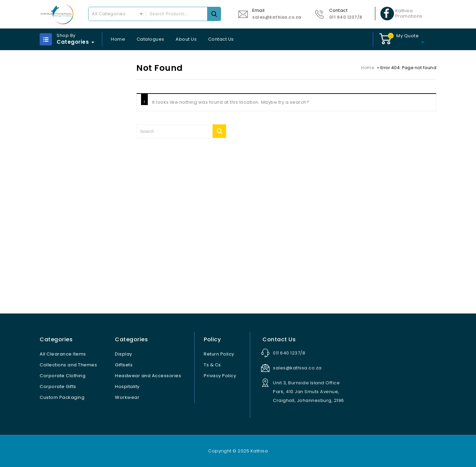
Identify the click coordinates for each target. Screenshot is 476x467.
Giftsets (124, 365)
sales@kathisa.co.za (277, 17)
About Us (186, 39)
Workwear (127, 397)
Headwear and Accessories (148, 376)
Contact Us (221, 39)
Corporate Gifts (58, 387)
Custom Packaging (62, 397)
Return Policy (219, 354)
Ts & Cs (212, 365)
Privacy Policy (220, 376)
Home (118, 39)
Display (124, 354)
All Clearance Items (63, 354)
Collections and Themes (68, 365)
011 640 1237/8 (346, 17)
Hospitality (127, 387)
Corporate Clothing (63, 376)
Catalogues (151, 39)
